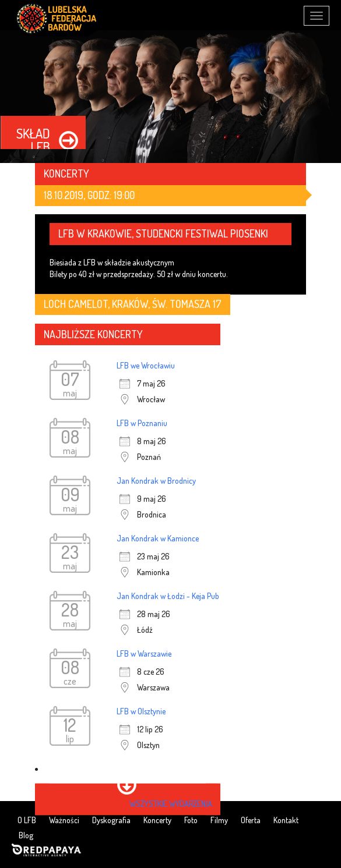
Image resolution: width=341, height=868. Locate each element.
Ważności (64, 820)
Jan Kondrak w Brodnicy (156, 481)
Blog (26, 835)
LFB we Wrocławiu (146, 365)
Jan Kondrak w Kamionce (158, 538)
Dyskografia (111, 820)
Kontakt (286, 820)
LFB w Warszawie (144, 653)
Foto (191, 820)
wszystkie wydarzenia (171, 804)
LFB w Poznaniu (142, 423)
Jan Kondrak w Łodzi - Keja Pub (168, 596)
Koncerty (157, 820)
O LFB (27, 820)
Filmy (219, 820)
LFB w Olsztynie (141, 711)
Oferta (251, 820)
